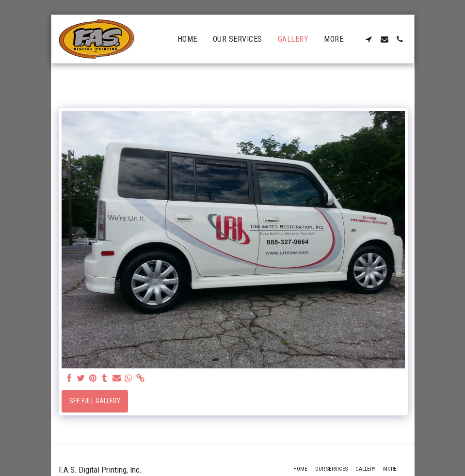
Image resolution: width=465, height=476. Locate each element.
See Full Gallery (95, 401)
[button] (369, 39)
